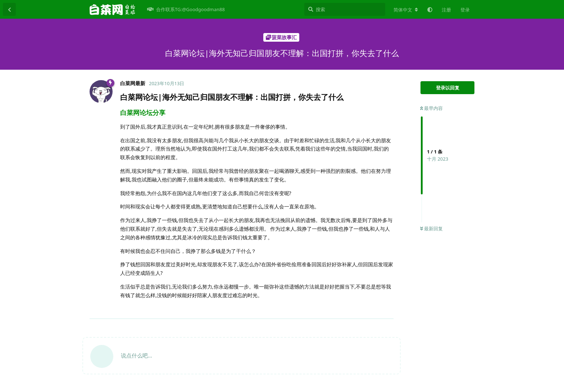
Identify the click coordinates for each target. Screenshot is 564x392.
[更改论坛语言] (406, 10)
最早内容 (431, 108)
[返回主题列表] (9, 9)
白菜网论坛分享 (143, 112)
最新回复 (431, 229)
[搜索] (345, 9)
